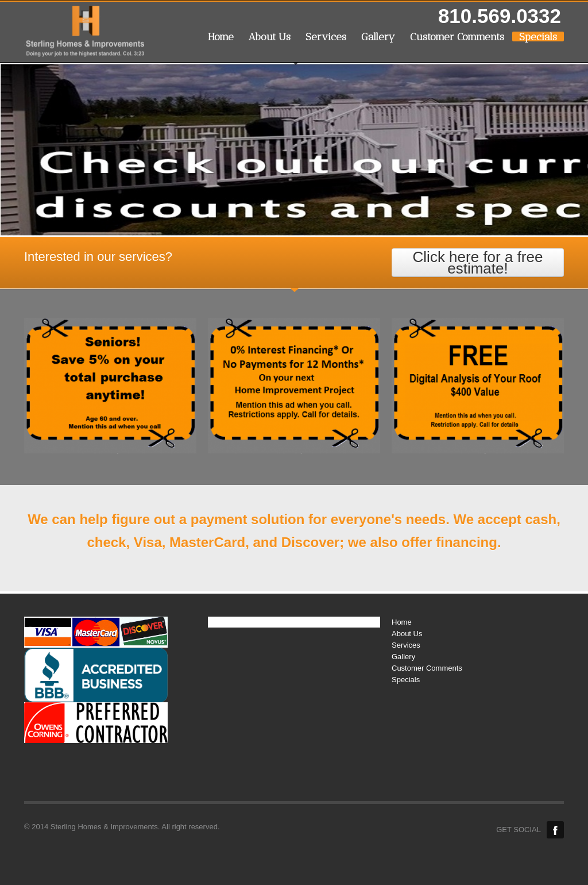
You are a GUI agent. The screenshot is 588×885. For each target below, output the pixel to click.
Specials (538, 36)
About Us (270, 37)
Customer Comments (457, 37)
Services (326, 37)
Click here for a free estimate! (478, 263)
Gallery (378, 37)
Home (221, 37)
